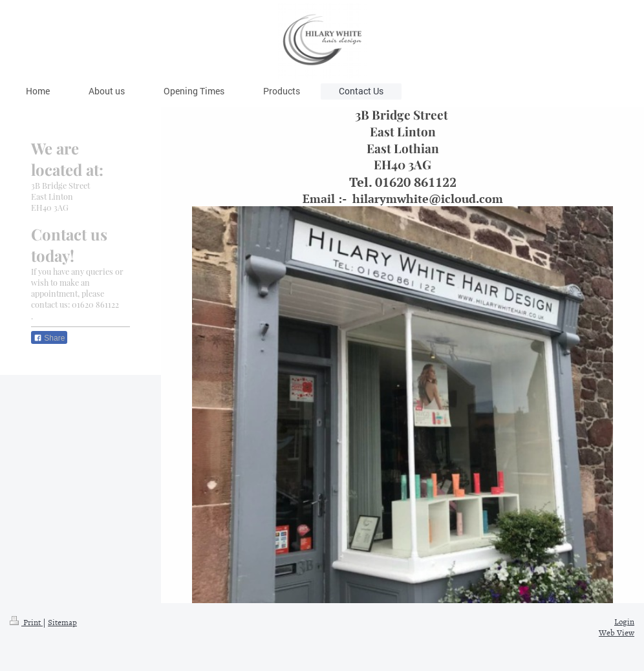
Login (624, 621)
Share (49, 338)
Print (26, 622)
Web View (617, 632)
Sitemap (62, 622)
